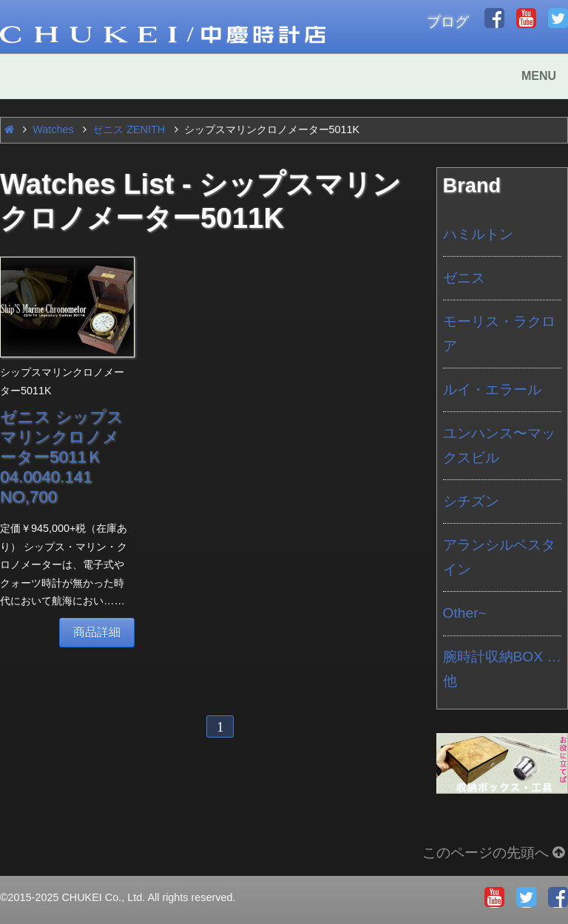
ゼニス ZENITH (129, 129)
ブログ (448, 22)
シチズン (471, 501)
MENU (539, 76)
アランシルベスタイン (499, 557)
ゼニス (464, 278)
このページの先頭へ (495, 853)
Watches (53, 129)
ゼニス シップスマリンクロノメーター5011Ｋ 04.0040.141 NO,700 (62, 457)
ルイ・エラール (492, 390)
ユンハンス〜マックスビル (499, 445)
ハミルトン (478, 234)
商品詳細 (97, 632)
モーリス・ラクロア (499, 334)
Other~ (465, 613)
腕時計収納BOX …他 (502, 669)
